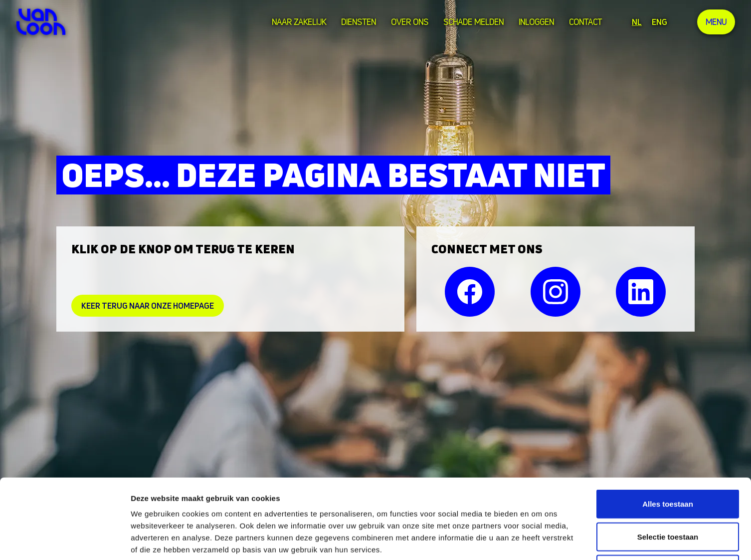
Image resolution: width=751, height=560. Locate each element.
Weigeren (667, 494)
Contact (585, 22)
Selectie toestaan (668, 462)
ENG (659, 22)
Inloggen (536, 22)
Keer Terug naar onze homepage (148, 306)
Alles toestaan (668, 429)
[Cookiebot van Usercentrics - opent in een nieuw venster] (65, 541)
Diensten (359, 22)
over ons (410, 22)
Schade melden (473, 22)
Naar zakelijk (299, 22)
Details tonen (539, 540)
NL (637, 22)
